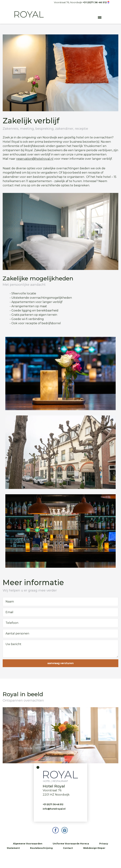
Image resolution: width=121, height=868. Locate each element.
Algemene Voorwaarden (28, 844)
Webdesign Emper (94, 848)
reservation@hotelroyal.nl (35, 159)
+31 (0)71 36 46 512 (95, 2)
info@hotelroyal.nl (54, 809)
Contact (68, 848)
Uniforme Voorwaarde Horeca (71, 844)
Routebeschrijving (41, 848)
